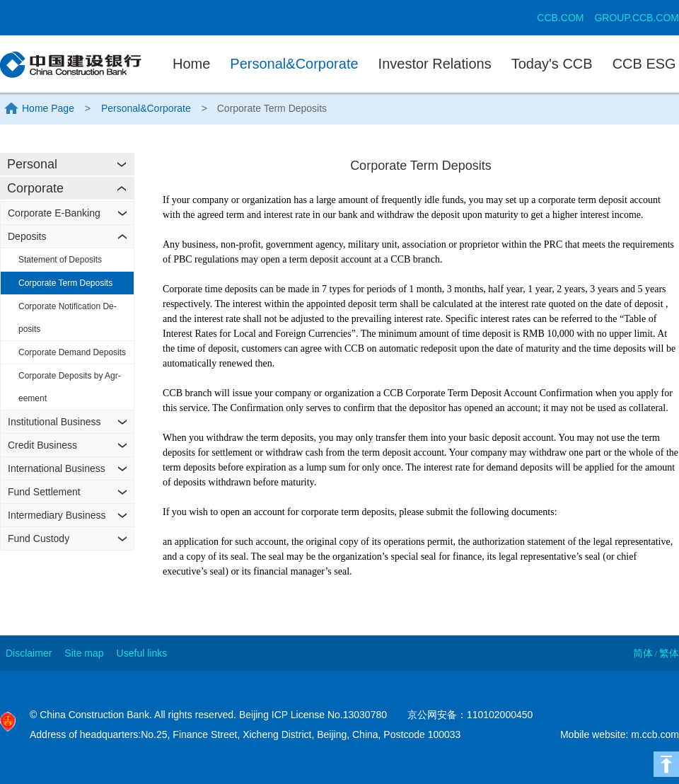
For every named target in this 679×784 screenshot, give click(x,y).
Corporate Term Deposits (65, 283)
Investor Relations (435, 64)
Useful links (142, 653)
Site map (84, 653)
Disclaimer (29, 653)
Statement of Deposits (60, 260)
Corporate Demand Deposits (72, 352)
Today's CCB (552, 64)
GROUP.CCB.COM (637, 18)
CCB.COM (560, 18)
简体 (643, 653)
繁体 (669, 653)
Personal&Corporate (294, 64)
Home (191, 64)
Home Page (48, 108)
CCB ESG (644, 64)
